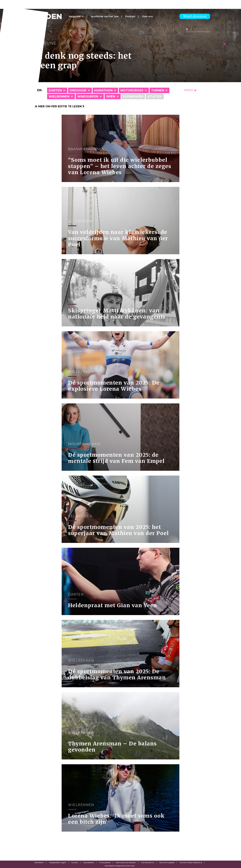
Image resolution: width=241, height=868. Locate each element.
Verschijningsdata (167, 863)
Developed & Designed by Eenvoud (120, 866)
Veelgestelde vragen (58, 863)
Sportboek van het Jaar (105, 16)
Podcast (130, 16)
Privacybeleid (105, 863)
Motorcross (132, 90)
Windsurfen (88, 96)
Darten (55, 90)
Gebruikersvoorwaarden (126, 863)
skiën (111, 96)
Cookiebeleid (88, 863)
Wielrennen (59, 96)
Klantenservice (148, 863)
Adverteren (39, 863)
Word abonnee (195, 16)
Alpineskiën (133, 96)
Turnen (158, 90)
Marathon (103, 90)
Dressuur (78, 90)
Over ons (147, 16)
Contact (75, 863)
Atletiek (155, 96)
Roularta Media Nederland (191, 863)
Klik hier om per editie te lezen (58, 106)
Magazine (75, 16)
